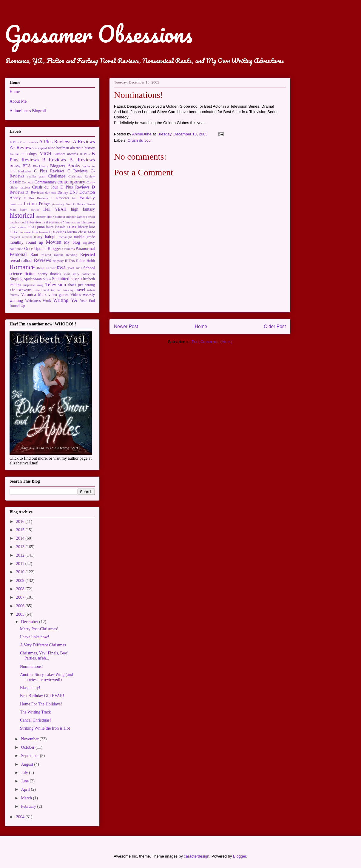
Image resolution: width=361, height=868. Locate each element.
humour (60, 217)
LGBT (72, 227)
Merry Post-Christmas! (39, 629)
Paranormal (85, 249)
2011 (21, 564)
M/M (91, 232)
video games (59, 295)
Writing (61, 300)
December (30, 622)
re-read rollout (52, 255)
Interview (34, 222)
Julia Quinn (36, 227)
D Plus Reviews (75, 187)
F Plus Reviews (36, 198)
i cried (91, 217)
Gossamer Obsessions (98, 34)
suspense (29, 285)
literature (24, 232)
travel (80, 290)
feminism (16, 204)
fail (74, 198)
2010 (21, 572)
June (25, 781)
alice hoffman (58, 148)
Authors (59, 154)
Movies (53, 242)
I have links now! (35, 637)
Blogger (240, 856)
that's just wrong (82, 285)
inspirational (18, 222)
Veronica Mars (34, 295)
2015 (21, 530)
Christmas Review (82, 176)
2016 (21, 522)
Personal (18, 254)
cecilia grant (36, 176)
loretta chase (77, 232)
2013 (21, 547)
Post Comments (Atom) (212, 342)
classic (15, 182)
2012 (21, 555)
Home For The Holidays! (41, 704)
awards (72, 154)
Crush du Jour (140, 140)
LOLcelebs (58, 232)
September (30, 756)
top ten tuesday (62, 290)
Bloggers (58, 166)
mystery (89, 243)
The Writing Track (35, 712)
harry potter (30, 209)
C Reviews (78, 171)
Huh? (50, 217)
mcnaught (65, 237)
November (30, 739)
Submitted (61, 279)
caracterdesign (196, 856)
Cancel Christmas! (36, 720)
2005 (21, 614)
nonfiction (16, 249)
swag (40, 285)
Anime (14, 154)
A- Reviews (22, 148)
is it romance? (53, 222)
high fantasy (83, 209)
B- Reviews (82, 160)
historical (22, 216)
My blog (72, 242)
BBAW (15, 166)
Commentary (45, 182)
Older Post (275, 326)
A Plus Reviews (55, 142)
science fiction (23, 274)
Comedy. (28, 182)
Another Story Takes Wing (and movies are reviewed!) (47, 677)
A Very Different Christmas (43, 645)
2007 (21, 597)
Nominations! (31, 667)
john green (88, 222)
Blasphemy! (30, 688)
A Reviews (84, 142)
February (29, 806)
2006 (21, 606)
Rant (34, 255)
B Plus (85, 154)
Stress (47, 279)
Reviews (43, 260)
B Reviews (54, 160)
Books (74, 166)
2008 (21, 589)
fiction (30, 204)
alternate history (83, 148)
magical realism (21, 237)
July (25, 773)
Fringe (44, 204)
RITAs (70, 261)
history (41, 217)
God (69, 204)
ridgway (58, 261)
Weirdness (33, 301)
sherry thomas (50, 274)
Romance (22, 267)
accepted (41, 148)
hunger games (76, 217)
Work (47, 301)
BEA (27, 166)
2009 (21, 581)
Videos (76, 295)
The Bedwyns (20, 290)
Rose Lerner (46, 268)
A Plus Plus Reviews (24, 142)
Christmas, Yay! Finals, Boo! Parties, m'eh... (44, 656)
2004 (21, 817)
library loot (86, 227)
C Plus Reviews (49, 171)
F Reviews (60, 198)
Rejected (88, 255)
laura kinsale (56, 227)
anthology (29, 154)
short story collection (79, 274)
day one (51, 192)
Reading (71, 255)
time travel (41, 290)
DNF (74, 192)
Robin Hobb (85, 261)
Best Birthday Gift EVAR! (42, 696)
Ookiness (69, 249)
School (89, 268)
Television (56, 284)
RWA (61, 268)
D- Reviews (34, 192)
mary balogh (45, 237)
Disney (63, 192)
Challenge (57, 176)
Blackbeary (41, 166)
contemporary (71, 182)
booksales (24, 171)
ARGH (45, 154)
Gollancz (79, 204)
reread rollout (21, 261)
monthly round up (26, 242)
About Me (18, 101)
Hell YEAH (55, 209)
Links (13, 232)
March (27, 798)
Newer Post (126, 326)
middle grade (84, 237)
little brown (40, 232)
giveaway (58, 204)
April (26, 789)
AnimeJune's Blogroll (28, 111)
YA (74, 300)
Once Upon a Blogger (43, 249)
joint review (18, 227)
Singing (16, 279)
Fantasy (87, 198)
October (28, 747)
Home (201, 326)
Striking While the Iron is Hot (45, 728)
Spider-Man (33, 279)
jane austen (72, 222)
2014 (21, 538)
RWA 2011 (75, 268)
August (27, 764)
